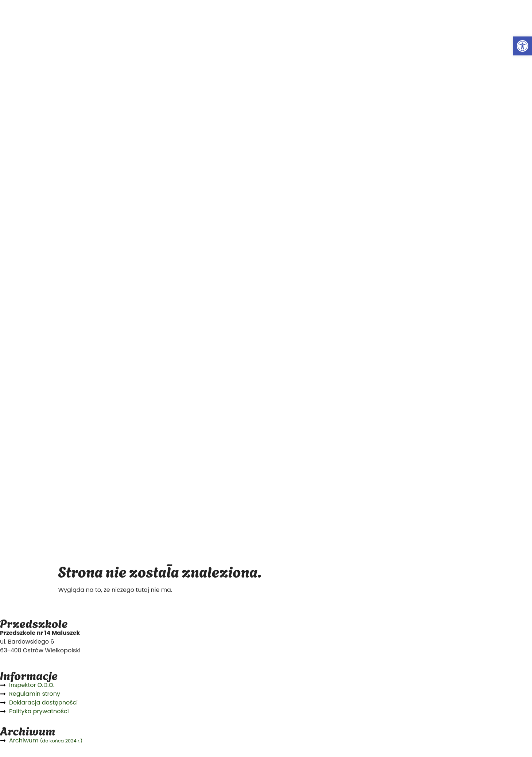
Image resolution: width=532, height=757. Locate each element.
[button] (523, 46)
